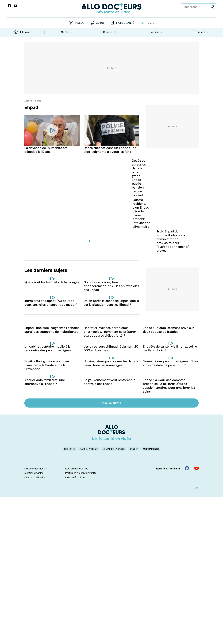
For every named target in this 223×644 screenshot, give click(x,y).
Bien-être (112, 32)
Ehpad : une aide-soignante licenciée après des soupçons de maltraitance (52, 330)
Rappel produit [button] (89, 449)
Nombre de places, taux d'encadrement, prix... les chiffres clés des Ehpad (111, 286)
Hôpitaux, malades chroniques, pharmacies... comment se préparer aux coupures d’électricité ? (110, 332)
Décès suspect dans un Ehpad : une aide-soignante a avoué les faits (110, 150)
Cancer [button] (134, 449)
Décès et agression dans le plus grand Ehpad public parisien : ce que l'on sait (139, 178)
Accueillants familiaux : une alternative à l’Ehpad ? (45, 382)
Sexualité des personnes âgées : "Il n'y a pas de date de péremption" (170, 363)
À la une (22, 32)
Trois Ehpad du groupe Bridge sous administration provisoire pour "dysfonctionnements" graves (173, 241)
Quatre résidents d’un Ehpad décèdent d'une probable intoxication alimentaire (142, 213)
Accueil (28, 101)
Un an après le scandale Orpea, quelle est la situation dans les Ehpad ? (111, 303)
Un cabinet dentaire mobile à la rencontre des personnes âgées (48, 348)
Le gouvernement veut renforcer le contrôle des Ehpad (109, 382)
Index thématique (75, 477)
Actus (100, 23)
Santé (67, 32)
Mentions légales (34, 473)
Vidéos (80, 23)
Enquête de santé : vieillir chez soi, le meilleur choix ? (170, 348)
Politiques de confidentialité (81, 473)
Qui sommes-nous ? (36, 468)
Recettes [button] (70, 449)
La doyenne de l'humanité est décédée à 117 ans (46, 150)
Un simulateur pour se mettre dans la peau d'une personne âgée (111, 363)
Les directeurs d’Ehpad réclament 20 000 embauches (111, 348)
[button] (197, 488)
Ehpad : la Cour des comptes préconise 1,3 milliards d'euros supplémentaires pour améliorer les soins (169, 386)
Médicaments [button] (151, 449)
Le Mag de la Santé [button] (114, 449)
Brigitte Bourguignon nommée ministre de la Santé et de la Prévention (47, 365)
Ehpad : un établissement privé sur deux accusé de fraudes (168, 330)
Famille (156, 32)
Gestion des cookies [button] (77, 468)
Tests (150, 23)
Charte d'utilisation (35, 477)
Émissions (201, 32)
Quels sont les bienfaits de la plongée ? (52, 284)
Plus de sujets (111, 403)
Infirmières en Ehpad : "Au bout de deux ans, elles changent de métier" (51, 303)
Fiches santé (125, 23)
